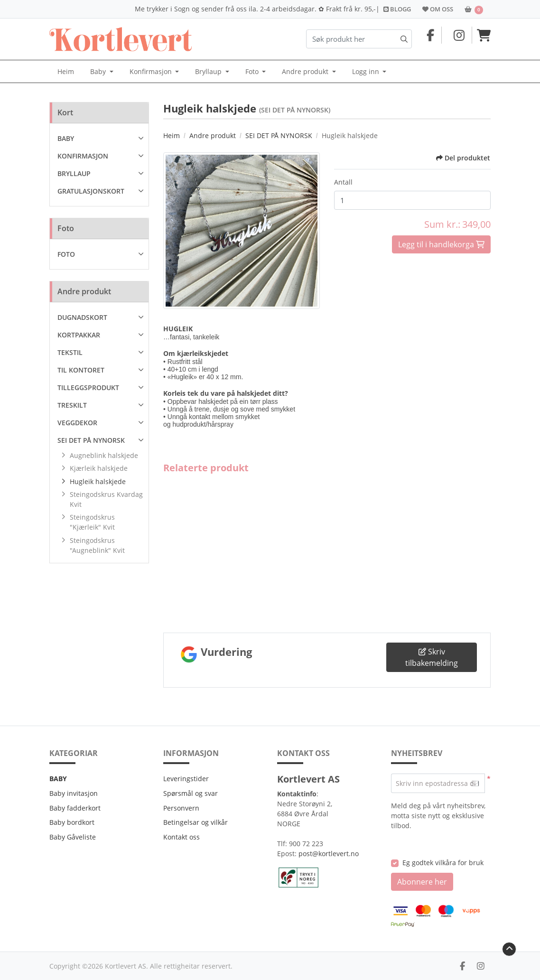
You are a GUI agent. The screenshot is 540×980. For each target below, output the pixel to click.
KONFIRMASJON (83, 156)
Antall (343, 182)
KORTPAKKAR (79, 335)
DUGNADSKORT (82, 317)
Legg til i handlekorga (440, 244)
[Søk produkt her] (359, 39)
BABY (66, 138)
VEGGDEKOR (77, 423)
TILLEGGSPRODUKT (88, 387)
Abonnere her (422, 882)
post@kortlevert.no (329, 854)
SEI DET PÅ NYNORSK (91, 440)
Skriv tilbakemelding (432, 657)
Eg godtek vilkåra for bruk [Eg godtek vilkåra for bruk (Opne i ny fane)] (443, 863)
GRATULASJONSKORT (91, 191)
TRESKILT (72, 405)
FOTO (66, 254)
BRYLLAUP (74, 173)
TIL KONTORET (81, 370)
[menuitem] (66, 72)
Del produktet (463, 158)
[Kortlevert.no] (121, 39)
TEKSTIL (70, 352)
